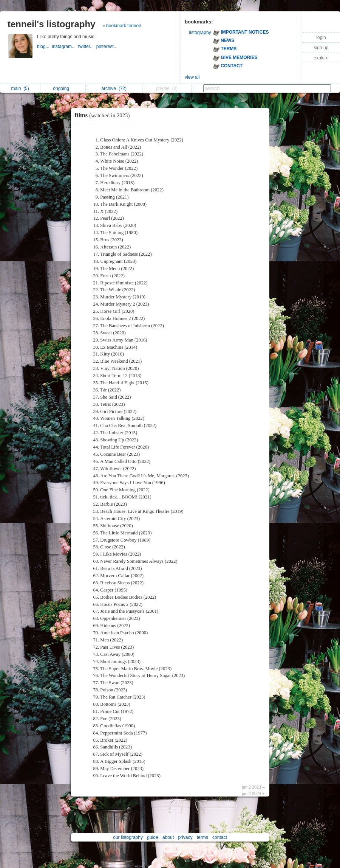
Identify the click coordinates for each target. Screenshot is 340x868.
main (20, 89)
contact (220, 837)
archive (114, 89)
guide (152, 837)
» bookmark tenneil (121, 26)
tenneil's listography (51, 24)
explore (321, 58)
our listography (128, 837)
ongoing (63, 89)
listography (200, 33)
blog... (44, 47)
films (104, 115)
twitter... (87, 47)
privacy (185, 837)
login (321, 37)
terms (202, 837)
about (168, 837)
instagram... (65, 47)
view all (192, 77)
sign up (321, 48)
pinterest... (107, 47)
